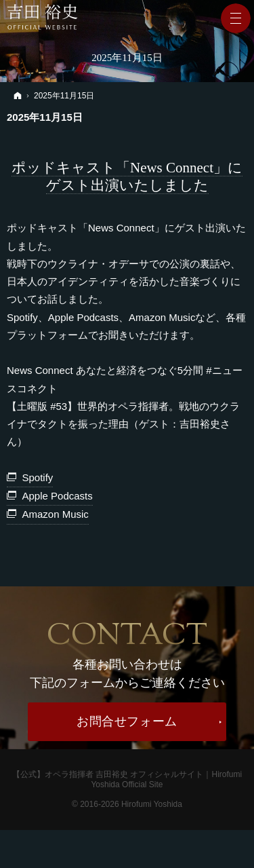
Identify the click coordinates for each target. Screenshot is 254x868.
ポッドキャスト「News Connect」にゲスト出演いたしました (127, 176)
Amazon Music (56, 514)
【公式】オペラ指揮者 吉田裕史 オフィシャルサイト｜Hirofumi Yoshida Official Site (127, 779)
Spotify (38, 477)
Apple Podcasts (58, 496)
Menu (236, 18)
